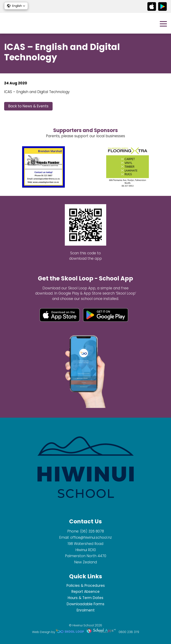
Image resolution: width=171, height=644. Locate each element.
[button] (16, 6)
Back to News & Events (28, 106)
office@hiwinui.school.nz (91, 537)
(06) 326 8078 (92, 531)
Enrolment (86, 610)
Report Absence (85, 592)
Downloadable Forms (85, 604)
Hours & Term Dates (85, 598)
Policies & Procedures (86, 586)
